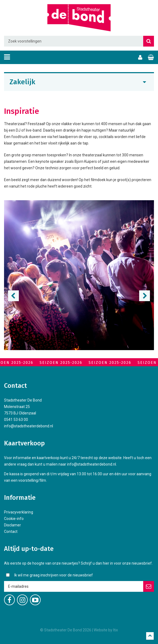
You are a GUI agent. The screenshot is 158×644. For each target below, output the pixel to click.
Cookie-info (14, 519)
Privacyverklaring (19, 512)
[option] (79, 275)
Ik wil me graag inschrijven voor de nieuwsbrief (54, 575)
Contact (11, 532)
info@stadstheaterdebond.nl (29, 426)
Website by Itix (106, 630)
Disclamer (13, 525)
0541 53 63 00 (16, 420)
